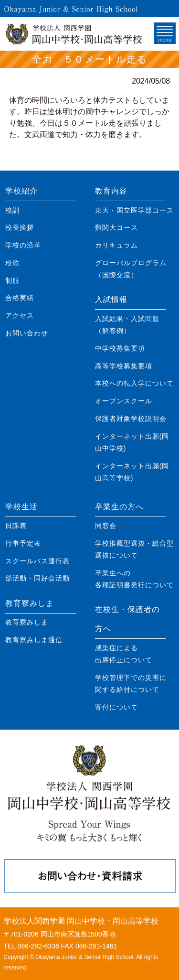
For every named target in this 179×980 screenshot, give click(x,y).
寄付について (116, 707)
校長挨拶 (20, 227)
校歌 (12, 263)
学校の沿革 (23, 245)
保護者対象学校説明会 (131, 419)
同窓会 (106, 526)
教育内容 (111, 191)
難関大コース (116, 227)
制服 (12, 280)
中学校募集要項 (120, 348)
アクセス (20, 315)
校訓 (12, 210)
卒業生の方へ (119, 507)
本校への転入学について (134, 383)
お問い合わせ (27, 333)
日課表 (16, 526)
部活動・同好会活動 (37, 578)
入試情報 (111, 299)
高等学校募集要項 (124, 366)
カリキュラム (116, 245)
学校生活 (21, 507)
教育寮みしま (30, 603)
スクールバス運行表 (37, 561)
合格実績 (20, 298)
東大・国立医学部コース (134, 210)
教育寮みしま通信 (34, 640)
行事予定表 (23, 543)
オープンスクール (124, 401)
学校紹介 (21, 191)
